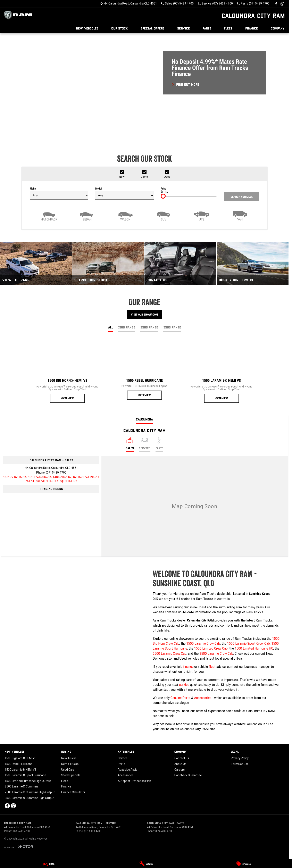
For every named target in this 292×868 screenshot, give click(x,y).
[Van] (240, 215)
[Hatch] (49, 215)
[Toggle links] (19, 847)
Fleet (228, 28)
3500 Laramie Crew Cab (216, 653)
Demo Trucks (70, 764)
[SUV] (164, 215)
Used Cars (68, 770)
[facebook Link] (276, 4)
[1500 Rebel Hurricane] (144, 369)
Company (278, 28)
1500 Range (127, 327)
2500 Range (149, 327)
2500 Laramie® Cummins (22, 786)
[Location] (130, 444)
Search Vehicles (242, 197)
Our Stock (120, 28)
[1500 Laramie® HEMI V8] (222, 371)
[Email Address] (51, 479)
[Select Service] (145, 444)
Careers (180, 770)
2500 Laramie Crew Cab (170, 653)
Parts (207, 28)
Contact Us (182, 758)
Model (124, 193)
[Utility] (202, 215)
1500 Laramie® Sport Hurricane (25, 775)
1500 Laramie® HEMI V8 (20, 770)
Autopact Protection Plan (134, 781)
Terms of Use (240, 764)
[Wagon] (125, 215)
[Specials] (243, 864)
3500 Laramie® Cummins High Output (30, 798)
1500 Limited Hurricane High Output (28, 781)
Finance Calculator (73, 792)
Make (59, 193)
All (111, 327)
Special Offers (153, 28)
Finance (252, 28)
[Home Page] (19, 15)
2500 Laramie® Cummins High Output (30, 792)
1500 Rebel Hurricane (19, 764)
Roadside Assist (128, 770)
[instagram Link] (282, 4)
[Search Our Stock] (108, 264)
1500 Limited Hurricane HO (254, 648)
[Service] (146, 864)
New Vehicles (87, 28)
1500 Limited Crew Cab (211, 648)
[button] (144, 87)
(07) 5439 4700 (56, 473)
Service (184, 28)
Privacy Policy (240, 758)
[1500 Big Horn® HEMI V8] (67, 371)
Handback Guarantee (188, 775)
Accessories (203, 698)
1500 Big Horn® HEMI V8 (20, 758)
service (184, 685)
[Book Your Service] (253, 264)
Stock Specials (71, 775)
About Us (180, 764)
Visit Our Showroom (144, 315)
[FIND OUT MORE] (185, 84)
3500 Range (172, 327)
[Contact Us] (129, 4)
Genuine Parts (180, 698)
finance (188, 667)
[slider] (163, 196)
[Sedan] (87, 215)
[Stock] (49, 864)
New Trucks (69, 758)
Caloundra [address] (144, 419)
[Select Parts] (159, 444)
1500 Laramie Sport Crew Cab (248, 643)
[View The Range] (36, 264)
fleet (212, 667)
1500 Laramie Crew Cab (203, 643)
